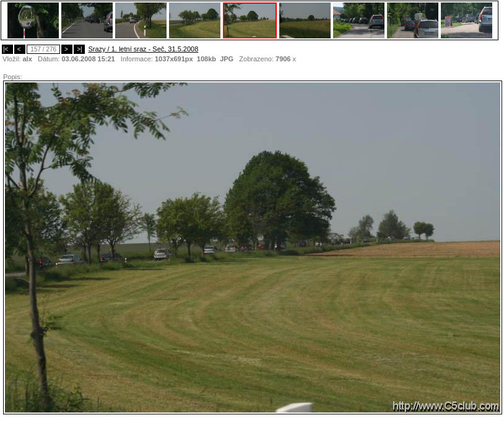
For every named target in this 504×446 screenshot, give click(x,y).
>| (79, 49)
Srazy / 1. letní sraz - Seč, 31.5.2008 (143, 49)
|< (7, 49)
